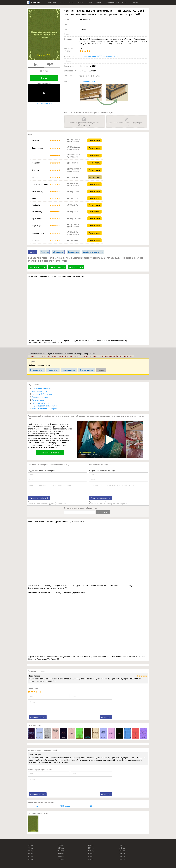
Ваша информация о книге (40, 770)
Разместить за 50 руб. (39, 498)
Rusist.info (35, 3)
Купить (44, 78)
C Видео (134, 3)
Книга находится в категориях (44, 409)
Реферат (83, 56)
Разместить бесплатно (101, 498)
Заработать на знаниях (93, 252)
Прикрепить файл (38, 717)
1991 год (91, 851)
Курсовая (92, 56)
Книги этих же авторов (41, 391)
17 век (63, 3)
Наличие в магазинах (41, 403)
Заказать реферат (37, 267)
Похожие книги (38, 400)
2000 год (91, 856)
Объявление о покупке (41, 388)
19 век (81, 3)
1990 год (91, 848)
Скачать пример (76, 267)
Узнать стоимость (57, 267)
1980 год (30, 854)
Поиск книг (52, 3)
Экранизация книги (44, 94)
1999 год (91, 854)
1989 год (91, 845)
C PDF (125, 3)
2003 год (122, 848)
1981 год (30, 856)
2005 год (122, 854)
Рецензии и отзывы (40, 397)
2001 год (91, 859)
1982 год (30, 859)
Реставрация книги (87, 81)
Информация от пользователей (45, 406)
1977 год (30, 845)
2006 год (122, 856)
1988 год (61, 859)
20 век (90, 3)
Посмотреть (94, 140)
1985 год (61, 851)
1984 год (61, 848)
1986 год (61, 854)
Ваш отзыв (33, 688)
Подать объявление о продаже (103, 471)
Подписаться (103, 512)
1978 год (30, 848)
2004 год (122, 851)
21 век (99, 3)
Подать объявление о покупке (42, 471)
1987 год (61, 856)
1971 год (34, 806)
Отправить (106, 717)
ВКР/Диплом (102, 56)
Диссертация (114, 56)
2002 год (122, 845)
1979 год (30, 851)
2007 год (122, 859)
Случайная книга (112, 3)
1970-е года (65, 806)
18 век (72, 3)
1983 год (61, 845)
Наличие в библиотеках (42, 394)
